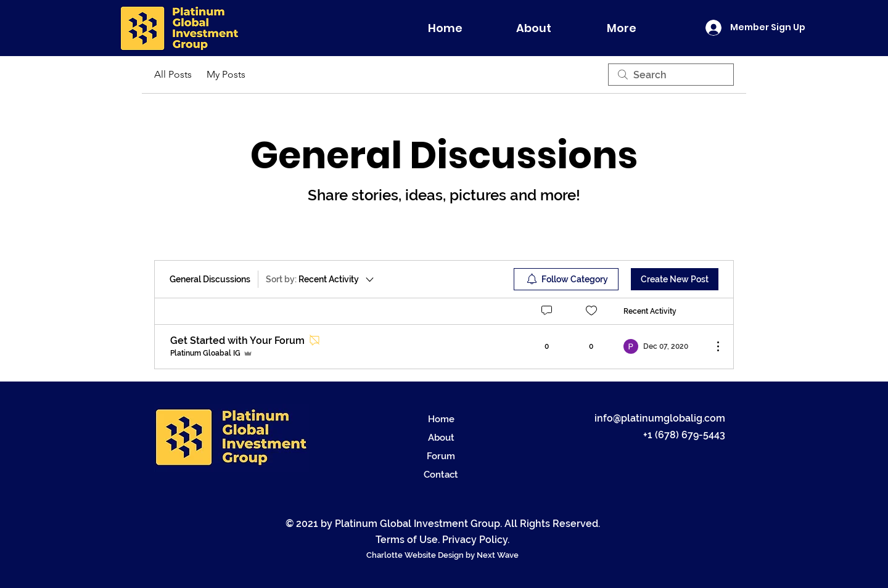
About (441, 438)
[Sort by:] (321, 279)
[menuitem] (566, 279)
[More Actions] (712, 346)
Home (441, 419)
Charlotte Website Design (416, 555)
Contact (441, 475)
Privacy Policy (475, 540)
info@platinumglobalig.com (660, 418)
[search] (671, 75)
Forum (441, 456)
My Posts (226, 74)
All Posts (173, 74)
